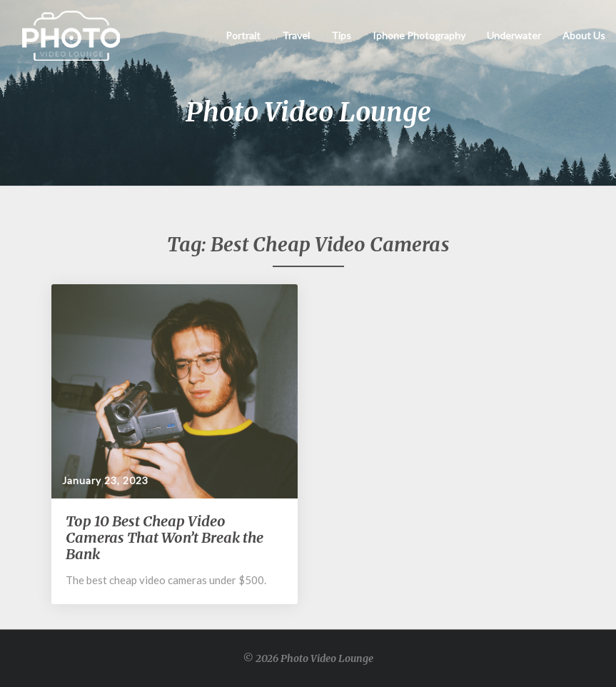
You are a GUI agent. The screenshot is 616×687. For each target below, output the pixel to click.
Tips (341, 35)
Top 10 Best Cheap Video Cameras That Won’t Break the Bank (165, 537)
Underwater (514, 35)
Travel (296, 35)
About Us (584, 35)
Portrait (243, 35)
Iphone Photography (419, 35)
